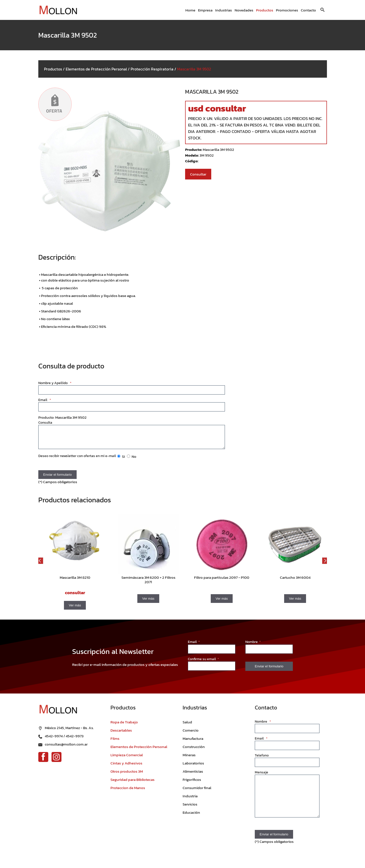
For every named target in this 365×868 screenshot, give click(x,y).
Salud (187, 726)
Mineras (189, 759)
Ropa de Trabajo (124, 726)
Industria (190, 800)
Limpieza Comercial (127, 759)
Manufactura (193, 742)
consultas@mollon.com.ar (66, 747)
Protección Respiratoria (152, 69)
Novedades (244, 10)
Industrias (224, 10)
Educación (191, 816)
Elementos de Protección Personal (96, 69)
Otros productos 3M (127, 775)
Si (121, 460)
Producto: (194, 149)
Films (115, 742)
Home (190, 10)
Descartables (121, 734)
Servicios (190, 808)
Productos (265, 10)
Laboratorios (193, 767)
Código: (192, 161)
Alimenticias (193, 775)
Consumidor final (197, 791)
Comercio (191, 734)
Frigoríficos (192, 783)
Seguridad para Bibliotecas (132, 783)
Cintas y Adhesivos (126, 767)
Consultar (198, 174)
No (132, 460)
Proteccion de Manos (128, 791)
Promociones (287, 10)
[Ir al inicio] (58, 10)
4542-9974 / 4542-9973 (64, 739)
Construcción (194, 750)
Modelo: (192, 155)
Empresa (205, 10)
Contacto (308, 10)
